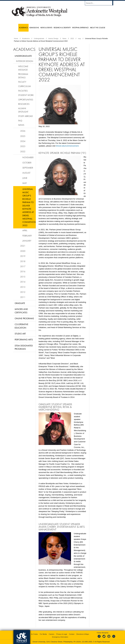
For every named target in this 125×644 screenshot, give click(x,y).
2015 (23, 277)
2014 (23, 282)
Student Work (26, 95)
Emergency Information (60, 637)
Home (16, 38)
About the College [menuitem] (98, 28)
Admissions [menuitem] (34, 28)
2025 (23, 136)
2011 (23, 297)
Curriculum (24, 86)
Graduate (20, 303)
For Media (43, 634)
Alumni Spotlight (23, 110)
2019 (23, 256)
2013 (23, 287)
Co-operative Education (21, 326)
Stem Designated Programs (24, 347)
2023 (23, 146)
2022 (72, 38)
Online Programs (24, 318)
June (25, 178)
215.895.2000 (87, 642)
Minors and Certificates (21, 311)
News (64, 38)
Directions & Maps (83, 634)
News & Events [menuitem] (46, 28)
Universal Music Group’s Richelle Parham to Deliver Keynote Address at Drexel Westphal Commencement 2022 (29, 207)
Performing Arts (24, 339)
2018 (23, 261)
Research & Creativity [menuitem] (62, 28)
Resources (24, 104)
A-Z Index (34, 634)
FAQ (20, 121)
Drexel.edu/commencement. (67, 146)
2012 (23, 292)
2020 (23, 251)
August (26, 173)
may (79, 38)
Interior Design (53, 38)
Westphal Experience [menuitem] (80, 28)
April (25, 230)
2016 (23, 271)
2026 (23, 131)
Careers (52, 634)
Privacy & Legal (62, 634)
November (28, 157)
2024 (23, 141)
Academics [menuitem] (23, 28)
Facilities (23, 91)
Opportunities (26, 100)
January (27, 241)
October (27, 163)
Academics (26, 38)
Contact (72, 634)
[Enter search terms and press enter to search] (100, 3)
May (25, 183)
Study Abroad (25, 116)
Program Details (23, 76)
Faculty (22, 82)
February (27, 236)
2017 (23, 266)
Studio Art (20, 334)
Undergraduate (39, 38)
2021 (23, 246)
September (28, 168)
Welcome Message (23, 68)
